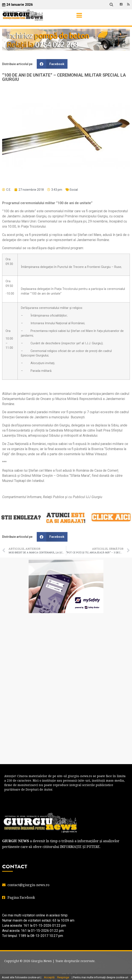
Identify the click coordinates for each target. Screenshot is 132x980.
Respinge (63, 977)
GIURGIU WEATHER (66, 633)
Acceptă (49, 977)
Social (74, 190)
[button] (52, 64)
